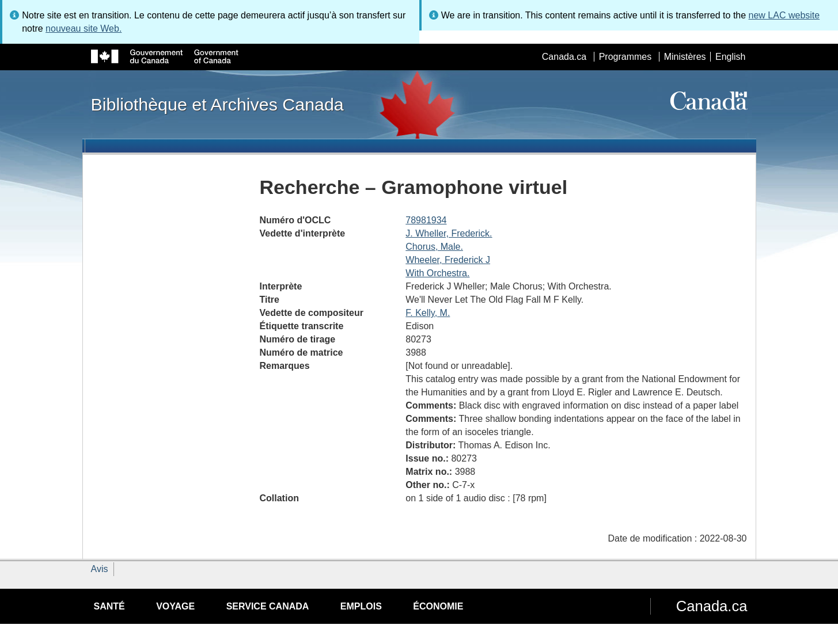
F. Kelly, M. (428, 313)
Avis (100, 569)
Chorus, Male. (434, 247)
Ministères (685, 57)
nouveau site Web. (84, 28)
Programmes (625, 57)
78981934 (426, 220)
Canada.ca (564, 57)
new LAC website (784, 15)
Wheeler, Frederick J (448, 260)
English (730, 57)
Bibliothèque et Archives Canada (217, 104)
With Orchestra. (437, 273)
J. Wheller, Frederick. (449, 233)
